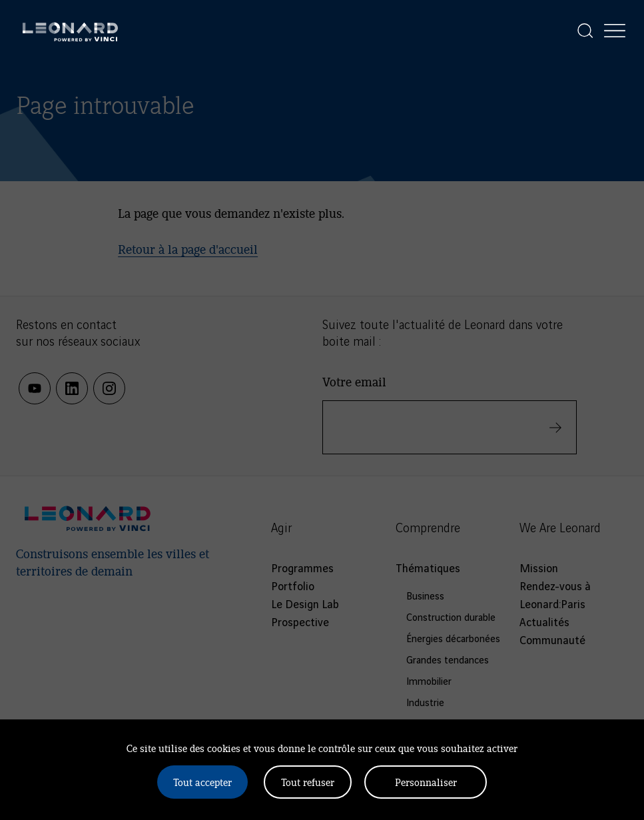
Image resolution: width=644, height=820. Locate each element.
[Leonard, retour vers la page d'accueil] (70, 31)
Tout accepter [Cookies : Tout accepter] (202, 782)
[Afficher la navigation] (615, 31)
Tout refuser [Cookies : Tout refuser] (308, 782)
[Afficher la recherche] (585, 31)
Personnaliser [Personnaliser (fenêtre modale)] (426, 782)
